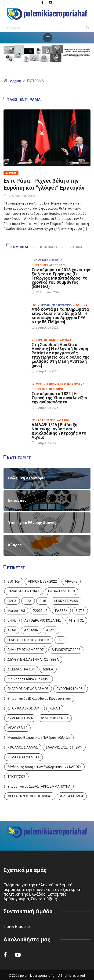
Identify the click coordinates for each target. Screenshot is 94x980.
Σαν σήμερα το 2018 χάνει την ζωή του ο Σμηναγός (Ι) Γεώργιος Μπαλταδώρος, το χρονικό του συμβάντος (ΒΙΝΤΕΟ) (61, 278)
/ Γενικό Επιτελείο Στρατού (64, 384)
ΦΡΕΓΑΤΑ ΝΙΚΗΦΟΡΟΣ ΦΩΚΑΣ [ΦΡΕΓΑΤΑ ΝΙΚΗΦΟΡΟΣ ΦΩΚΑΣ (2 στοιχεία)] (30, 796)
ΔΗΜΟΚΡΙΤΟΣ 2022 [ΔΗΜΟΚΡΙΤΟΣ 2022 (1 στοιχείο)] (66, 650)
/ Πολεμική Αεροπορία (55, 305)
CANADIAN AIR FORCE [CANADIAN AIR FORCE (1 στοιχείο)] (24, 591)
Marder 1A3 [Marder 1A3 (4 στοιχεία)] (16, 611)
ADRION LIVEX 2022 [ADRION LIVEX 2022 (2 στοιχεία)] (42, 581)
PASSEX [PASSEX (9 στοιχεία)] (61, 611)
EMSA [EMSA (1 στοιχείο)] (12, 601)
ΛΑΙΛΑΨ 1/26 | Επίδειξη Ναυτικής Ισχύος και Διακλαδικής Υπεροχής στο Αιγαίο (59, 431)
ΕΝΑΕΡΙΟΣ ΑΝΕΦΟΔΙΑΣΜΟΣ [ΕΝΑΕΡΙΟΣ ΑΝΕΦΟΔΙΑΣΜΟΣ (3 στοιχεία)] (28, 689)
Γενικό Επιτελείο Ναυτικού (51, 420)
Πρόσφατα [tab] (46, 247)
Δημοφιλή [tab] (18, 247)
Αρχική (16, 81)
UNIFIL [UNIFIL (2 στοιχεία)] (12, 620)
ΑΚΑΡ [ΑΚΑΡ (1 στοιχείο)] (12, 630)
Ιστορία (37, 384)
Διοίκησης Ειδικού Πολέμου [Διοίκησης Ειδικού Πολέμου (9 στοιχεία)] (29, 679)
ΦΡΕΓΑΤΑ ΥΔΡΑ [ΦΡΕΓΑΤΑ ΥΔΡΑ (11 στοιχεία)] (72, 796)
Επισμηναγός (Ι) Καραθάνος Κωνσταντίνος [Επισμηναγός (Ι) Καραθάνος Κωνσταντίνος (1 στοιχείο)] (39, 699)
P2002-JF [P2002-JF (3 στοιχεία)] (40, 611)
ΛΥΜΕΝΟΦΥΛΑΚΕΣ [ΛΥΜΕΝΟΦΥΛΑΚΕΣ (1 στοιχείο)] (55, 718)
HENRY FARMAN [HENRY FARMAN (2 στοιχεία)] (66, 601)
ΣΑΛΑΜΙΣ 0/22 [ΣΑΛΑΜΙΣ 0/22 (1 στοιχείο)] (57, 747)
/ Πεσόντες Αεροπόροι (48, 265)
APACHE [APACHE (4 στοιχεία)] (71, 581)
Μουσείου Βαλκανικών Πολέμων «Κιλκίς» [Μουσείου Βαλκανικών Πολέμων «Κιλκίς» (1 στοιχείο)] (39, 738)
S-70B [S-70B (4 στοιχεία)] (80, 611)
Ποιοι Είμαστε (17, 926)
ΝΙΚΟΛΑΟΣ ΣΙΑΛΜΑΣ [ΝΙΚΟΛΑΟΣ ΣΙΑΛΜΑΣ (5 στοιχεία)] (23, 747)
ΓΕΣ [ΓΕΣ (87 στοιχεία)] (60, 640)
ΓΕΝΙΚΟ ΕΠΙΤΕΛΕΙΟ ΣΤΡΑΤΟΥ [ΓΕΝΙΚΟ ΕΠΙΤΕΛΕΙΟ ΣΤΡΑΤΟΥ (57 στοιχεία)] (29, 640)
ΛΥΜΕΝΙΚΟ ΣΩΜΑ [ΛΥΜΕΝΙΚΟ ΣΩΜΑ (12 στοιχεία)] (20, 718)
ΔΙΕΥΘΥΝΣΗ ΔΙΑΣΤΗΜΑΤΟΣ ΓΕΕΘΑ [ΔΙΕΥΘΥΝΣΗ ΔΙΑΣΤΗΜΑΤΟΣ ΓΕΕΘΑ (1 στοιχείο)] (33, 660)
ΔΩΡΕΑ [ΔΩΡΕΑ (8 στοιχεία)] (48, 669)
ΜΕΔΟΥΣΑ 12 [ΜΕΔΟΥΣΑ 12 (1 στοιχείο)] (17, 728)
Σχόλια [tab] (72, 247)
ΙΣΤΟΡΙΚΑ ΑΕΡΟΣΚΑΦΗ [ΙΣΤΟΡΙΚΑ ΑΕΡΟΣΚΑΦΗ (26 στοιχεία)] (25, 708)
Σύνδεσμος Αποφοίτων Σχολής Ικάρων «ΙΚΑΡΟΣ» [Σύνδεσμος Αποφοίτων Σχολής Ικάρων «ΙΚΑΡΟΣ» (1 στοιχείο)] (44, 767)
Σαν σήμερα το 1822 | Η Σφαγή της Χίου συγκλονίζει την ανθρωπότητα (59, 398)
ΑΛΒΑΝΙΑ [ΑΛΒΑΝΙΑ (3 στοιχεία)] (31, 630)
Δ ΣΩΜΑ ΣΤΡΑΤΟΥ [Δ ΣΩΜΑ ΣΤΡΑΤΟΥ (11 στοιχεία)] (21, 669)
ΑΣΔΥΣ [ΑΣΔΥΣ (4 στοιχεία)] (51, 630)
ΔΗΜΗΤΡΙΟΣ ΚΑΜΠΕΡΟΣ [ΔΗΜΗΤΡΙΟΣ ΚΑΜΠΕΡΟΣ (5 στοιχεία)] (26, 650)
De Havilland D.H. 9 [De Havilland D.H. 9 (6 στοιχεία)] (61, 591)
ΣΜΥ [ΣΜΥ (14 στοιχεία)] (79, 747)
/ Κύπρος (80, 305)
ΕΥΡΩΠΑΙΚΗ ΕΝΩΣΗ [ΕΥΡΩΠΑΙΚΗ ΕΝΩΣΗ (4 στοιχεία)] (71, 689)
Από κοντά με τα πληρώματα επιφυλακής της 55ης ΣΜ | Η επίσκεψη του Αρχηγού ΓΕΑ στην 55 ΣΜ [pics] (60, 315)
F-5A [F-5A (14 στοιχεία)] (28, 601)
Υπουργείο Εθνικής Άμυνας (52, 340)
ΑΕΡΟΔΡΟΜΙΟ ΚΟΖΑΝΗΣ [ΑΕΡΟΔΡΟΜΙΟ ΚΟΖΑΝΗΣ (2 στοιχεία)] (43, 620)
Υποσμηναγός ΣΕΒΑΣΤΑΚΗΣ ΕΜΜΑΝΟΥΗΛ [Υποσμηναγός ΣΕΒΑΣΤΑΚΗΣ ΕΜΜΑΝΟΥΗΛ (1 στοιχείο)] (39, 786)
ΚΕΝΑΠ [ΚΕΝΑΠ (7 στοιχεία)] (55, 708)
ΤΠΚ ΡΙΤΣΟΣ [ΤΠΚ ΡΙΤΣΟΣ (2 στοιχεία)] (16, 777)
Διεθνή (11, 173)
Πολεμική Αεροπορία (47, 260)
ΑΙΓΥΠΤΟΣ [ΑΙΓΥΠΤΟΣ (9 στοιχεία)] (76, 620)
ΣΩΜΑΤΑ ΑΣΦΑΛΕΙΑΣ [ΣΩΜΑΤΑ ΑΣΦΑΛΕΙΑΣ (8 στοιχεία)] (23, 757)
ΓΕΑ (34, 305)
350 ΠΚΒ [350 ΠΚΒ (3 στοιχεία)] (14, 581)
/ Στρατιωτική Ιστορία (48, 389)
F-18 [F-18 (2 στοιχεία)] (43, 601)
